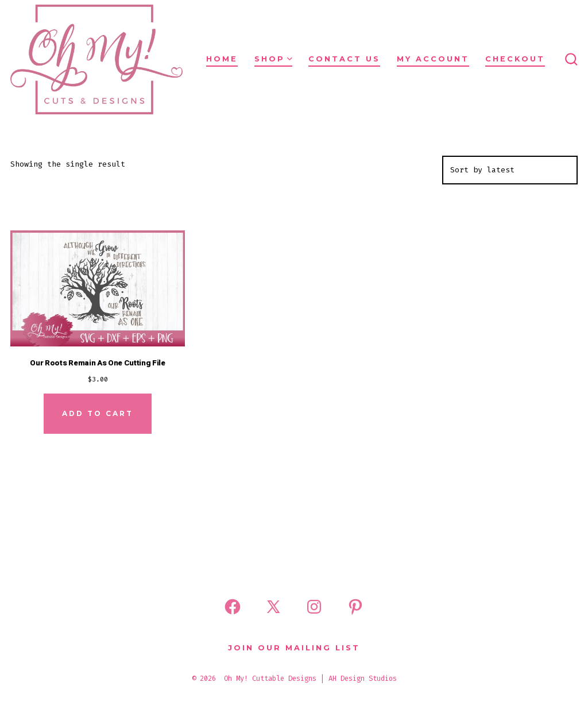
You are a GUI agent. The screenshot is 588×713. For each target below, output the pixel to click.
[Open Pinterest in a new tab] (355, 607)
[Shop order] (510, 170)
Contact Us (344, 59)
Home (222, 59)
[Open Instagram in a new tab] (314, 607)
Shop (273, 59)
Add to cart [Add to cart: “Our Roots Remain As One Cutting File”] (98, 413)
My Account (433, 59)
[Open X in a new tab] (273, 607)
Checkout (515, 59)
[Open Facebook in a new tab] (233, 607)
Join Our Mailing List (294, 648)
